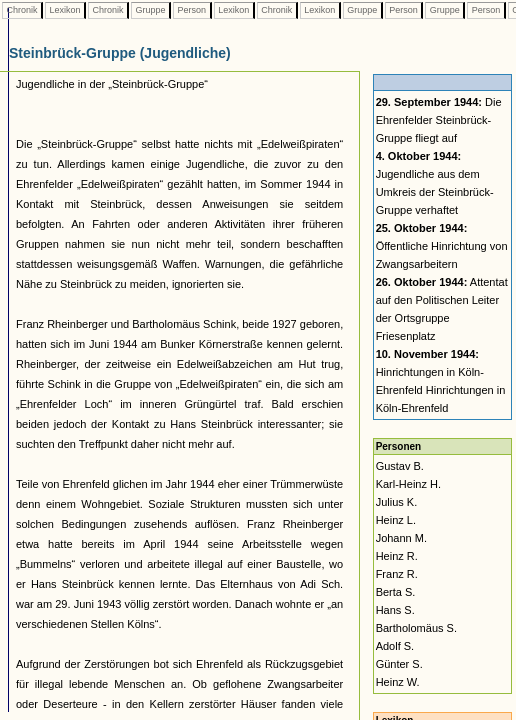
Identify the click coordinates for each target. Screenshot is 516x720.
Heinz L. (396, 520)
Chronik (22, 10)
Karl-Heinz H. (408, 484)
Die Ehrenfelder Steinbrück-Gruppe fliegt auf (439, 120)
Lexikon (65, 10)
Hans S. (395, 610)
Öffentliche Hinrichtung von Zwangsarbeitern (442, 246)
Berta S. (396, 592)
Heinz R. (397, 556)
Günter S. (399, 664)
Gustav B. (400, 466)
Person (192, 10)
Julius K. (397, 502)
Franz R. (397, 574)
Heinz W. (398, 682)
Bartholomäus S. (416, 628)
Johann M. (401, 538)
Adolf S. (395, 646)
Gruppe (150, 10)
